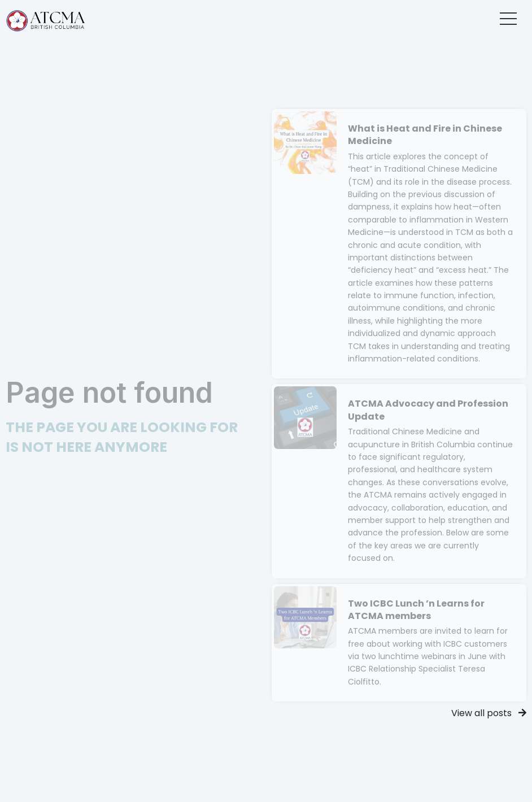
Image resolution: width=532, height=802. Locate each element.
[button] (508, 19)
